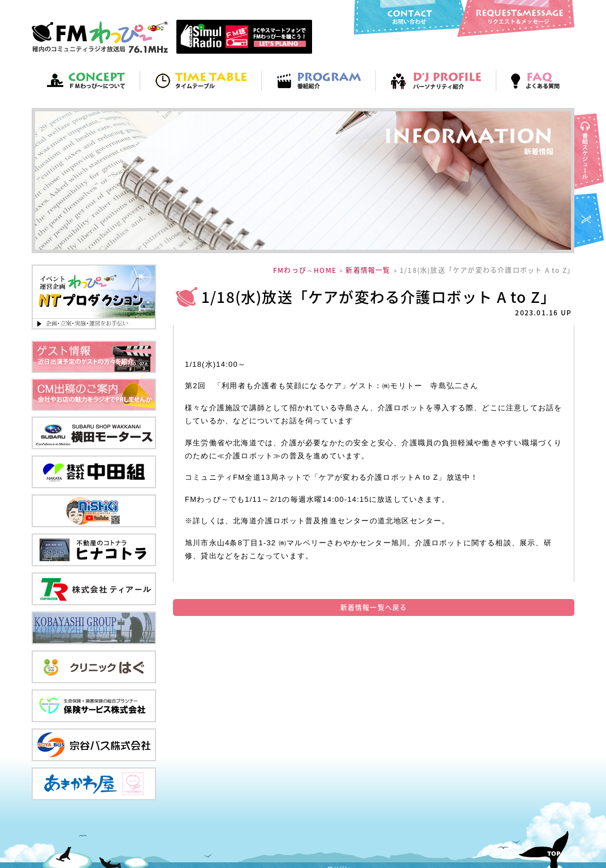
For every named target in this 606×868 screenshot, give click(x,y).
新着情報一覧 (368, 270)
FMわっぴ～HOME (305, 270)
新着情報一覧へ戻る (374, 607)
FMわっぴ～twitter (590, 222)
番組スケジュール (590, 153)
